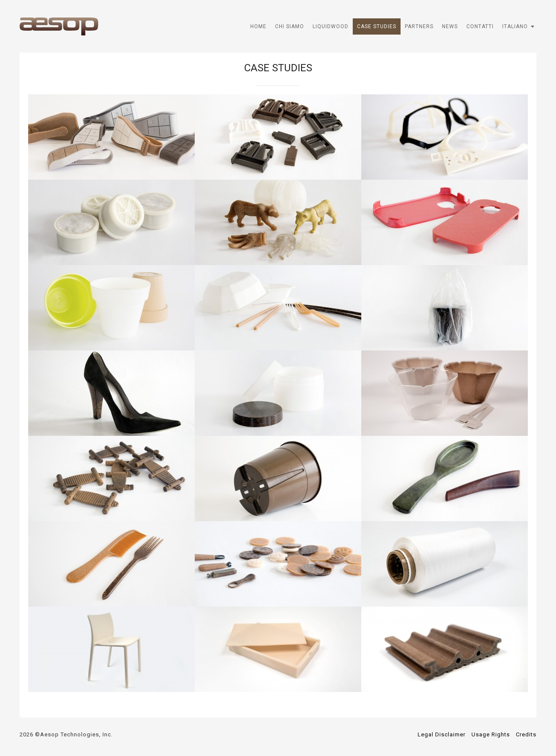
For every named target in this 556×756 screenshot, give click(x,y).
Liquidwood (331, 26)
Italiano (515, 26)
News (450, 26)
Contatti (480, 26)
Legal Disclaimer (442, 734)
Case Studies (377, 26)
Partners (419, 26)
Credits (526, 734)
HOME (258, 26)
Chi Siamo (290, 26)
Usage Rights (491, 734)
